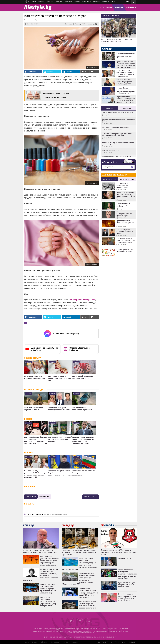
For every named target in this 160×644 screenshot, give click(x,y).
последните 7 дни (110, 179)
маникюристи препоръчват (82, 300)
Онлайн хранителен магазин (87, 2)
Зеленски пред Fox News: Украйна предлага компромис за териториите (60, 473)
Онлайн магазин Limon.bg (77, 2)
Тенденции (69, 24)
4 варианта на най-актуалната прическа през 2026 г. (124, 205)
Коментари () (92, 24)
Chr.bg (113, 2)
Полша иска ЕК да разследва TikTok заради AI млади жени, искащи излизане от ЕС (35, 474)
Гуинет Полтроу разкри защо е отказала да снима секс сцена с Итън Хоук (126, 195)
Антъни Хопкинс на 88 (111, 150)
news (108, 49)
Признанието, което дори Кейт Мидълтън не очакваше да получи (126, 240)
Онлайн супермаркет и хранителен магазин (125, 250)
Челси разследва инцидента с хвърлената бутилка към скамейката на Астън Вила (127, 574)
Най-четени (127, 108)
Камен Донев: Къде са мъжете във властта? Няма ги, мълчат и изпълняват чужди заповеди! (41, 575)
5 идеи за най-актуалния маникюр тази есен (83, 377)
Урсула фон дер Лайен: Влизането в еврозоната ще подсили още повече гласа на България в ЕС (126, 65)
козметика (32, 323)
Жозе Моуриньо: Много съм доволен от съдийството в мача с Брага (127, 597)
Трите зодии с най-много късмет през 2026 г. (125, 223)
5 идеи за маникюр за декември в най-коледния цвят (59, 378)
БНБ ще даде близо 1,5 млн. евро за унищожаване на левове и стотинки (88, 605)
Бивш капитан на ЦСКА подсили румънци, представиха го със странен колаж (119, 552)
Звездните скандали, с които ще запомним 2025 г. (59, 409)
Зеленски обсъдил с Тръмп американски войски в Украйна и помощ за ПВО (124, 82)
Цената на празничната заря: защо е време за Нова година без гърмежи (118, 143)
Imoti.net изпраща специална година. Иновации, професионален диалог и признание (79, 552)
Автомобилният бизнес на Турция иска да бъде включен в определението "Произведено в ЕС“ (79, 579)
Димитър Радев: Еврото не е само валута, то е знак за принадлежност (40, 551)
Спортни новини (59, 2)
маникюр (47, 323)
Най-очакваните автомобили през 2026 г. (82, 409)
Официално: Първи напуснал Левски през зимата (127, 585)
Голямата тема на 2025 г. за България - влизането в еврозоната (83, 473)
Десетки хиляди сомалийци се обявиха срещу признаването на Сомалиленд (48, 589)
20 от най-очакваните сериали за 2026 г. (33, 409)
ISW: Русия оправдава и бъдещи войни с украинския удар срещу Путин (48, 601)
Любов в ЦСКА (124, 558)
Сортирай (44, 497)
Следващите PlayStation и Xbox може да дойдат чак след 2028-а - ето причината (88, 593)
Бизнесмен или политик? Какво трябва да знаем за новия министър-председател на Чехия (83, 440)
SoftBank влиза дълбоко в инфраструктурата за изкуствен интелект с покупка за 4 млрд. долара (80, 564)
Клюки (50, 2)
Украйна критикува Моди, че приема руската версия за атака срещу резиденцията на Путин (126, 99)
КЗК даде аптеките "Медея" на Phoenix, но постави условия (60, 439)
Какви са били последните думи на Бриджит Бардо (124, 214)
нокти (41, 323)
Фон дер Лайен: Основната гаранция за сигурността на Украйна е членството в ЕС (126, 91)
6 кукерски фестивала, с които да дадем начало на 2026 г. (116, 40)
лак (37, 323)
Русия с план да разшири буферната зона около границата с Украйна (126, 55)
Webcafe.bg (97, 2)
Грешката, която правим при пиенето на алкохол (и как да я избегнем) (117, 135)
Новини (34, 2)
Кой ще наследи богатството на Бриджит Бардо (122, 185)
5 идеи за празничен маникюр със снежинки (35, 377)
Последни (110, 108)
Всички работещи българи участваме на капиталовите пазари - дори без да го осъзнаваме (36, 440)
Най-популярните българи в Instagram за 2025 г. (125, 231)
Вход (128, 2)
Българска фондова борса (69, 2)
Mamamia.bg (106, 2)
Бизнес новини (41, 2)
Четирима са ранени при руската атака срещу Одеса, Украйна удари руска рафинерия (50, 561)
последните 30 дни (127, 179)
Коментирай (89, 497)
